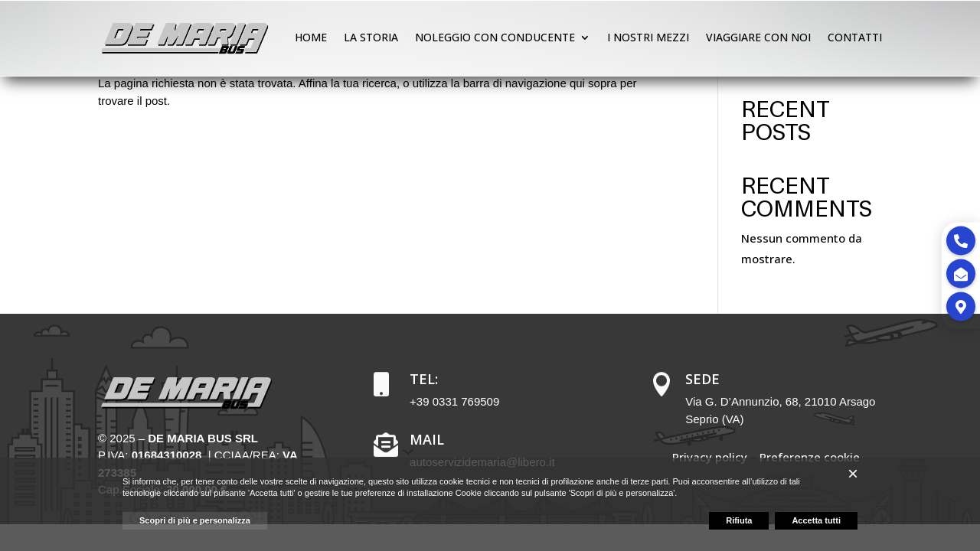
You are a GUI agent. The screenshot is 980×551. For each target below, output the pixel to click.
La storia (371, 37)
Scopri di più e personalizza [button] (195, 520)
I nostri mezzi (648, 37)
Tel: (424, 379)
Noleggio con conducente (495, 37)
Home (311, 37)
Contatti (855, 37)
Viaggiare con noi (758, 37)
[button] (853, 474)
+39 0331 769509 (454, 401)
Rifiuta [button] (739, 520)
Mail (427, 439)
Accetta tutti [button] (816, 520)
